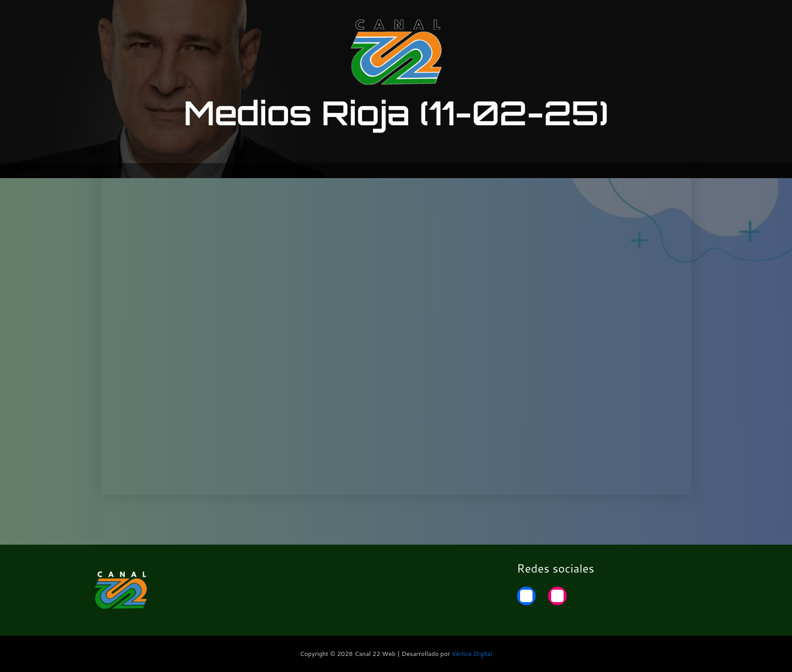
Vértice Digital (472, 654)
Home (687, 17)
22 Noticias (637, 17)
